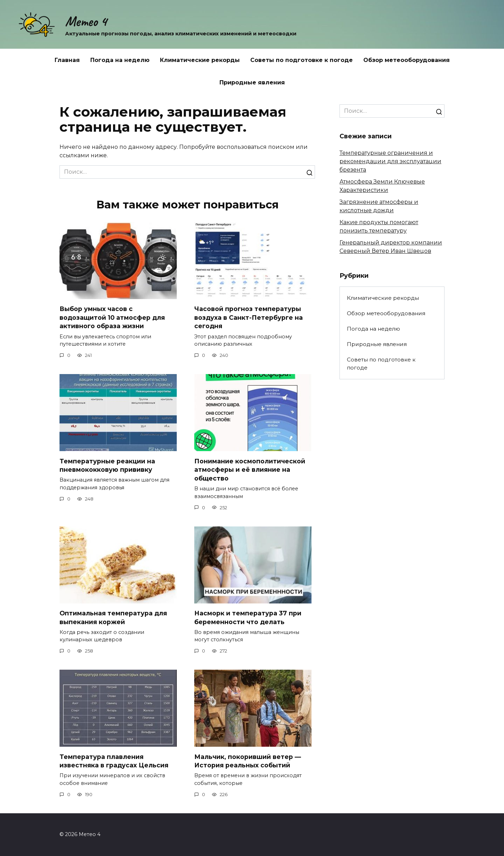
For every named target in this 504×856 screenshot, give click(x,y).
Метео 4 (86, 21)
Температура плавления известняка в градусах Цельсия (114, 761)
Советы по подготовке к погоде (302, 60)
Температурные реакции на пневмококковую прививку (107, 465)
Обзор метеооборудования (407, 60)
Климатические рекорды (200, 60)
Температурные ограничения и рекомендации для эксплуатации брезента (390, 161)
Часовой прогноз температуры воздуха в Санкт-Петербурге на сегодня (248, 317)
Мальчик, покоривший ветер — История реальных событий (248, 761)
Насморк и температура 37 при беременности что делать (248, 617)
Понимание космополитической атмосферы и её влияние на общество (250, 470)
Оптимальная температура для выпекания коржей (113, 617)
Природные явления (252, 82)
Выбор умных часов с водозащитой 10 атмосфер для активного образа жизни (112, 317)
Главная (67, 60)
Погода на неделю (120, 60)
